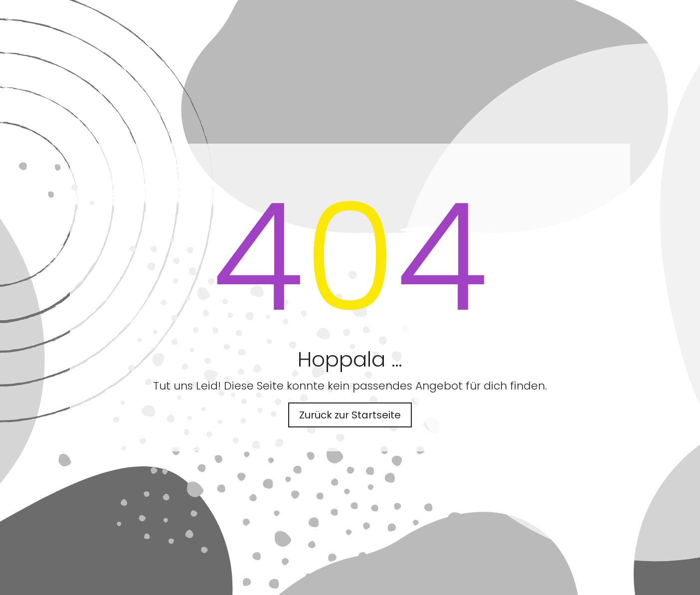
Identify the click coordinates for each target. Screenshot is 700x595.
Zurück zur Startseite (350, 415)
